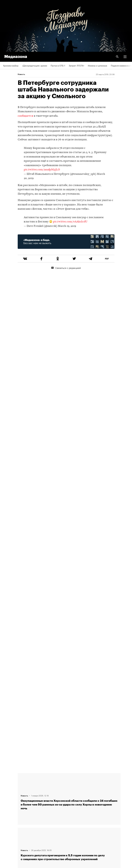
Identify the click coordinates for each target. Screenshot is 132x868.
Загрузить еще (69, 666)
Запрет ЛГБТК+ (77, 65)
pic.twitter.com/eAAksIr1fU (70, 222)
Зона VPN (8, 829)
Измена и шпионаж (98, 65)
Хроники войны (11, 65)
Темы (6, 803)
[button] (125, 57)
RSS (7, 812)
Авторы (7, 794)
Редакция (8, 777)
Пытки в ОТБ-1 (58, 65)
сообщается (25, 116)
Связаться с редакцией (66, 268)
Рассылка (8, 821)
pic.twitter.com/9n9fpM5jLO (42, 170)
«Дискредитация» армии (35, 65)
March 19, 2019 (67, 226)
